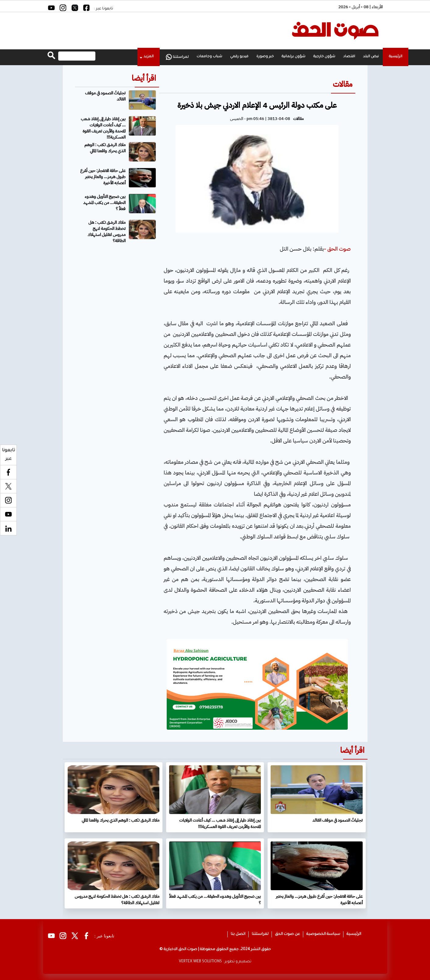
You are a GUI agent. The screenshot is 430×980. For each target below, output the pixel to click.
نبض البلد (371, 57)
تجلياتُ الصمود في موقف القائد (105, 96)
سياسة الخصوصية (323, 934)
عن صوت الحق (287, 934)
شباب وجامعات (209, 57)
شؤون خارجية (324, 57)
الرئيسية (396, 57)
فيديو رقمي (239, 57)
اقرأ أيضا (144, 78)
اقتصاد (349, 57)
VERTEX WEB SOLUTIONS (200, 962)
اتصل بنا (238, 934)
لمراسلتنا (177, 57)
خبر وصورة (265, 57)
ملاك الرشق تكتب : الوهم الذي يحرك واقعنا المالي (105, 148)
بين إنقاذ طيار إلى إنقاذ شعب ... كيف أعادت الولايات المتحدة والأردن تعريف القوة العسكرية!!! (103, 128)
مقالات (343, 84)
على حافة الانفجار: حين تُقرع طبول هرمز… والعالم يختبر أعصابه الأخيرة (103, 177)
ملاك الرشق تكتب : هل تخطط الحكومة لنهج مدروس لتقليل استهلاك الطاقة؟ (107, 232)
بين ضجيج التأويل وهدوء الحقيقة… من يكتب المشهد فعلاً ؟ (104, 203)
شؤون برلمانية (293, 57)
